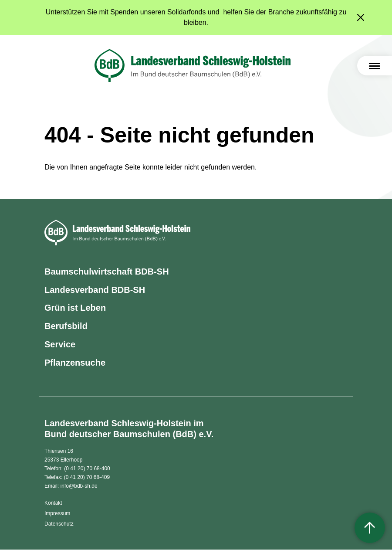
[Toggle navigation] (375, 66)
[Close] (362, 17)
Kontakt (53, 503)
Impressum (57, 514)
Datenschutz (59, 524)
